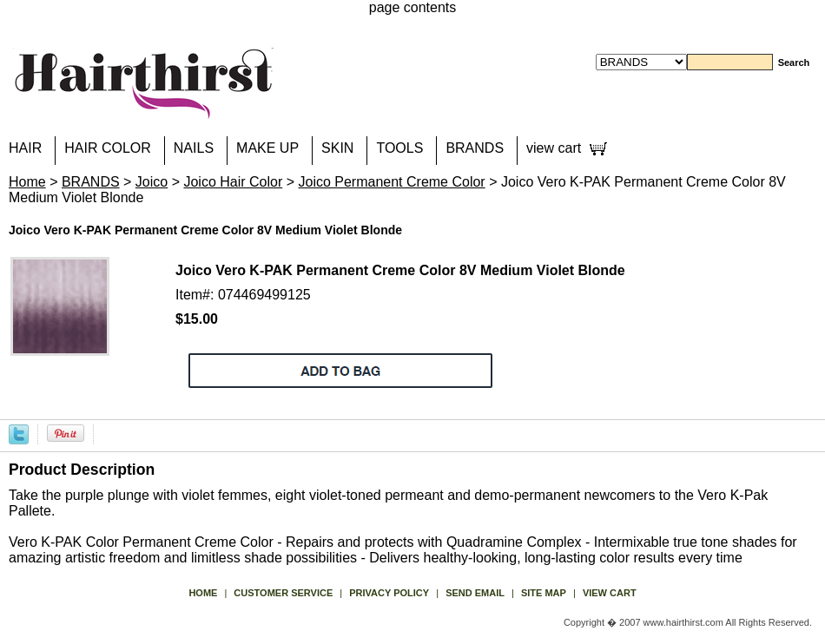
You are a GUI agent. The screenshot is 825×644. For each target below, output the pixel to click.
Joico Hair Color (233, 182)
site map (544, 593)
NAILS (194, 148)
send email (475, 593)
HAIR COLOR (108, 148)
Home (27, 182)
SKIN (337, 148)
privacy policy (389, 593)
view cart (554, 148)
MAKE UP (267, 148)
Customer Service (283, 593)
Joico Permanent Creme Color (391, 182)
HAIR (25, 148)
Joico (152, 182)
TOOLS (399, 148)
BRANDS (475, 148)
